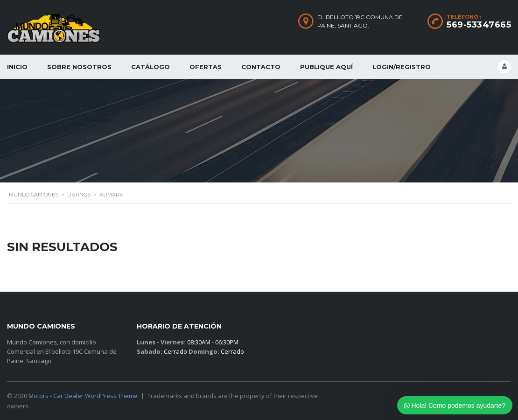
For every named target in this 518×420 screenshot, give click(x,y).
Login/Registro (402, 67)
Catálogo (150, 67)
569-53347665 (479, 25)
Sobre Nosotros (79, 67)
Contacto (261, 67)
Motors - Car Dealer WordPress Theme (83, 396)
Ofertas (206, 67)
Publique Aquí (326, 67)
